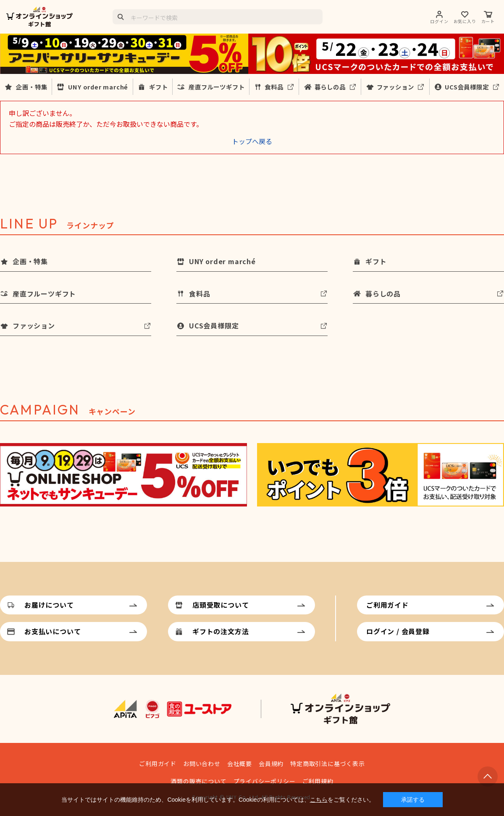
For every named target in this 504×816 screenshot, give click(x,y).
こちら (319, 800)
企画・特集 (31, 87)
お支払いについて (52, 631)
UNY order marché (98, 87)
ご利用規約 (318, 781)
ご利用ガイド (387, 605)
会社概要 (240, 764)
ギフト (158, 87)
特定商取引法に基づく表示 (328, 764)
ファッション (395, 87)
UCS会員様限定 (467, 87)
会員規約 (271, 764)
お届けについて (49, 605)
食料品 (274, 87)
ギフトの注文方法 (220, 631)
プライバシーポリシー (265, 781)
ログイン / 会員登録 (398, 631)
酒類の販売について (198, 781)
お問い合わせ (202, 764)
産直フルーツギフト (217, 87)
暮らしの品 (330, 87)
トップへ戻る (252, 141)
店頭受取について (220, 605)
